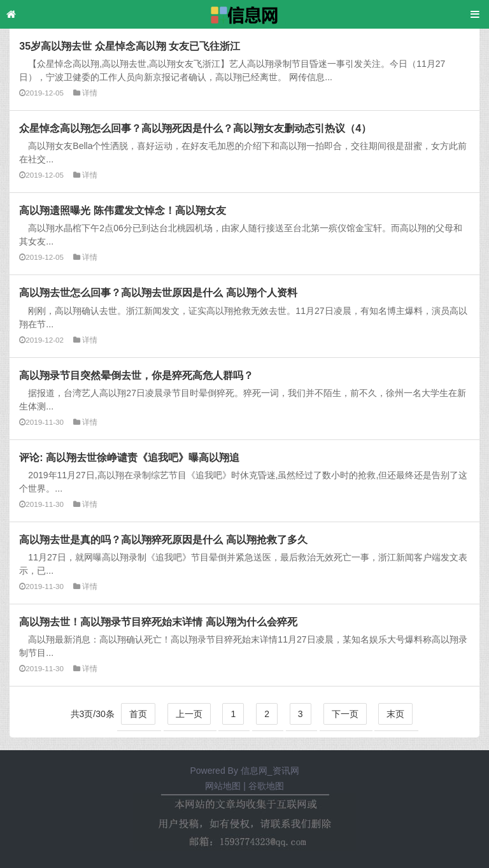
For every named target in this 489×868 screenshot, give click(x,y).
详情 (90, 93)
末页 (395, 714)
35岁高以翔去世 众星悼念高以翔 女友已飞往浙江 (130, 46)
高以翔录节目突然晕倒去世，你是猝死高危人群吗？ (136, 375)
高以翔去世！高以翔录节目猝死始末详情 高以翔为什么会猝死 (158, 622)
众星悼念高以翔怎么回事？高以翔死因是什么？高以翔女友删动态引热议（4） (195, 128)
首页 (138, 714)
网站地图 (223, 786)
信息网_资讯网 (270, 771)
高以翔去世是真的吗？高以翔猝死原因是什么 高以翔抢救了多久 (163, 539)
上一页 (189, 714)
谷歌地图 (266, 786)
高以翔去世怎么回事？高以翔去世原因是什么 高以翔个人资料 (158, 292)
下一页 (345, 714)
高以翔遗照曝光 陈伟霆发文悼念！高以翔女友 (122, 210)
